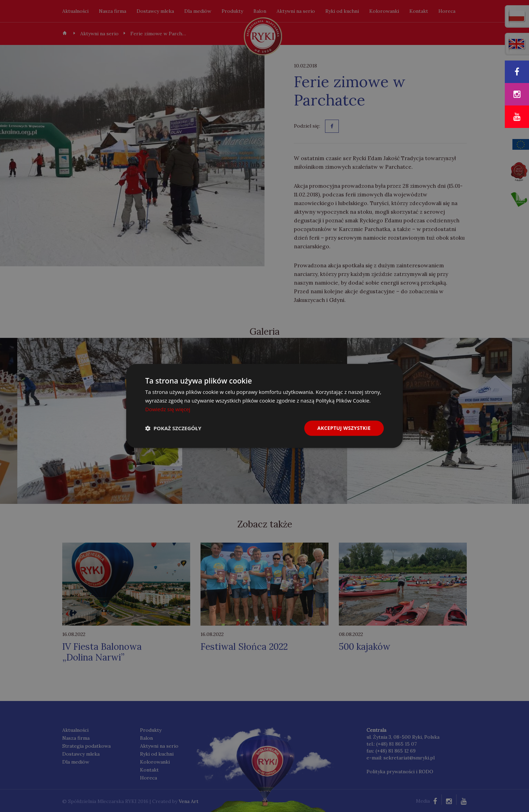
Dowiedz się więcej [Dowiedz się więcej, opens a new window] (168, 409)
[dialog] (264, 406)
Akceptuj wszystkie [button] (344, 428)
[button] (173, 428)
